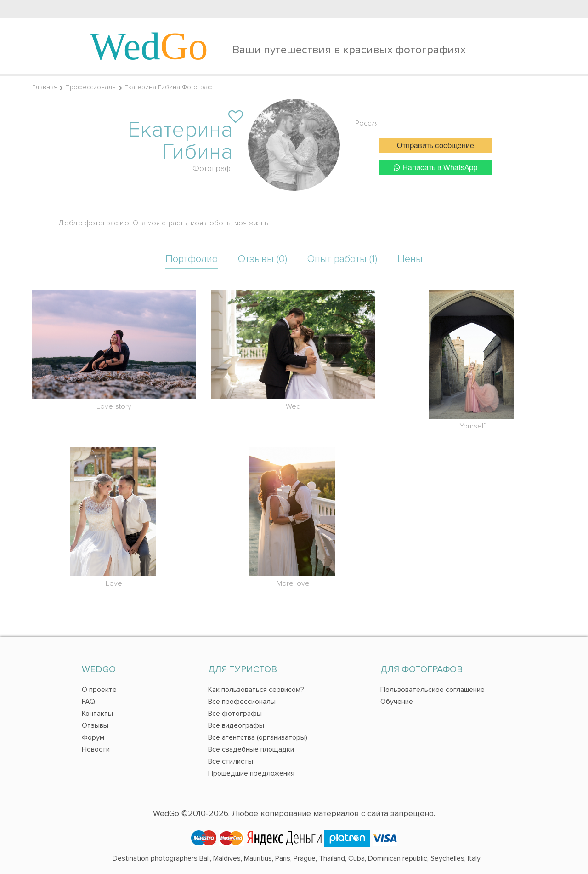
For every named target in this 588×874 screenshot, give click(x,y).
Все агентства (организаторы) (258, 737)
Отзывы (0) (263, 259)
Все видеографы (236, 725)
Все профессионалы (242, 702)
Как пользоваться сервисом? (256, 690)
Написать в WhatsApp (435, 168)
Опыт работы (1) (342, 259)
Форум (93, 737)
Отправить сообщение (435, 146)
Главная (45, 87)
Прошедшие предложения (251, 773)
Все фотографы (235, 714)
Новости (96, 749)
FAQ (88, 702)
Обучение (397, 702)
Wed (149, 46)
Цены (410, 259)
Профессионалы (91, 87)
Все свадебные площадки (251, 749)
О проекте (99, 690)
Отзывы (95, 725)
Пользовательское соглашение (433, 690)
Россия (367, 123)
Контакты (97, 714)
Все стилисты (231, 761)
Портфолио (192, 259)
